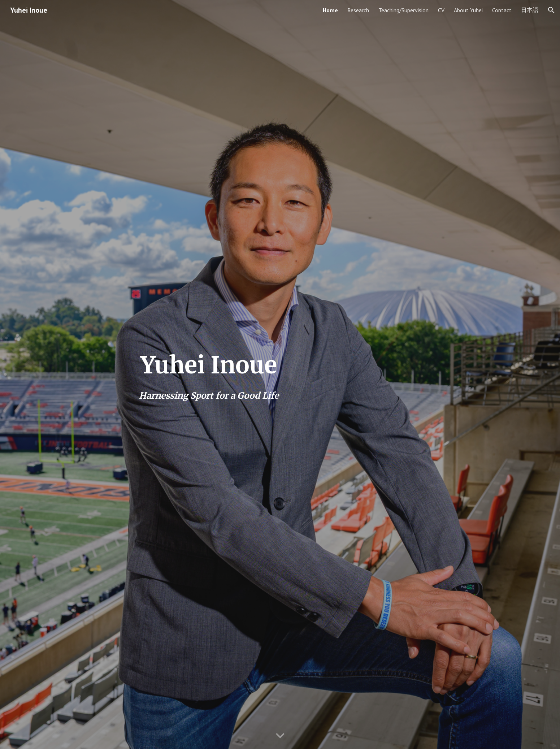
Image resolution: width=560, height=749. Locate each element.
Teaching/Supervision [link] (403, 10)
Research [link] (358, 10)
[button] (551, 10)
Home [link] (330, 10)
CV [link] (441, 10)
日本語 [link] (530, 10)
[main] (209, 375)
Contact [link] (502, 10)
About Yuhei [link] (468, 10)
